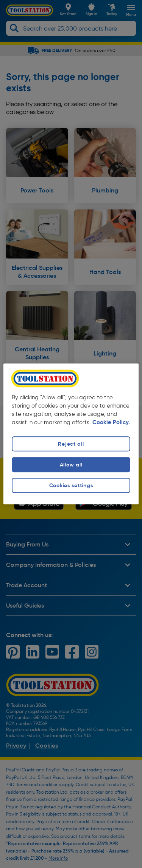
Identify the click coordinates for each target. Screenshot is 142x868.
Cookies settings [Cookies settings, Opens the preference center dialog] (71, 485)
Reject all (71, 444)
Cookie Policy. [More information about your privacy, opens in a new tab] (111, 422)
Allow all (71, 465)
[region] (71, 434)
